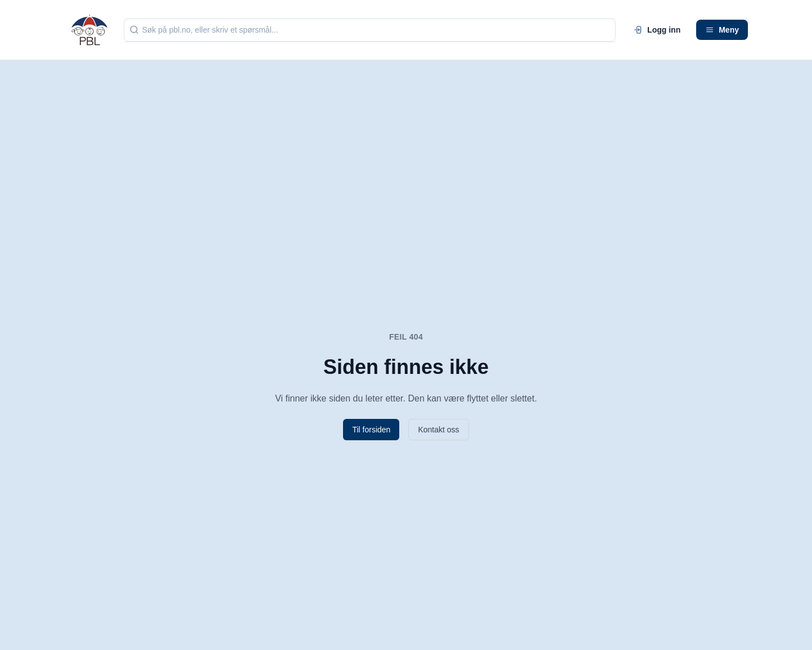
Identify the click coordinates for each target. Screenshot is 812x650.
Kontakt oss (438, 430)
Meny (722, 30)
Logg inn (657, 30)
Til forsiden (371, 430)
